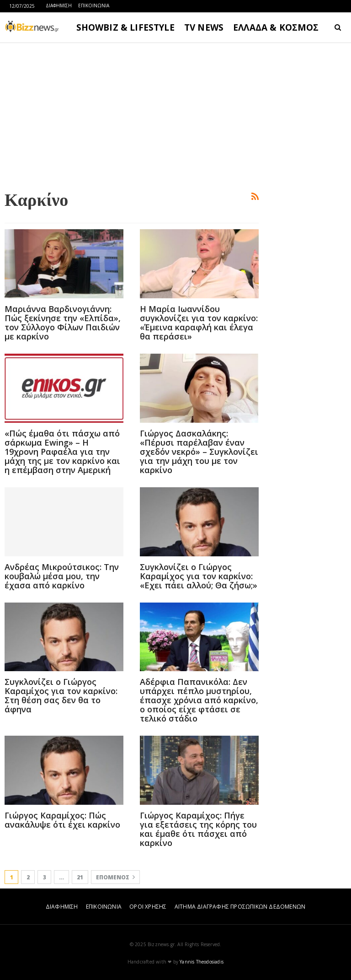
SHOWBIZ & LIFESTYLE (125, 27)
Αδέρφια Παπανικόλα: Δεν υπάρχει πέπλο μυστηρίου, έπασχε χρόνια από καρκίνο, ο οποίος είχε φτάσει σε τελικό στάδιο (199, 700)
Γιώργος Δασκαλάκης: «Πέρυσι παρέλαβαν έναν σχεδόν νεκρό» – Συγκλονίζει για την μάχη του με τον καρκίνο (199, 452)
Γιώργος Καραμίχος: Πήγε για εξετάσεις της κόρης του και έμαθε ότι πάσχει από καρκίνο (198, 829)
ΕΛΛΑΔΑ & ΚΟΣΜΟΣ (276, 27)
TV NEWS (204, 27)
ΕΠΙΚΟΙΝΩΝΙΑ (94, 5)
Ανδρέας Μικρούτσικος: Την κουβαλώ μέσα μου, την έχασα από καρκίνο (62, 576)
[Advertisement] (132, 115)
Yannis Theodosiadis (202, 962)
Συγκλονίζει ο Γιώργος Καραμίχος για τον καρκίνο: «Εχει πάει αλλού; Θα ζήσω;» (199, 576)
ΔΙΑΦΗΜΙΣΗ (59, 5)
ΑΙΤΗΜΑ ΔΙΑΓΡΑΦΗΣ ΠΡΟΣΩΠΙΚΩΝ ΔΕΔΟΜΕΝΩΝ (240, 907)
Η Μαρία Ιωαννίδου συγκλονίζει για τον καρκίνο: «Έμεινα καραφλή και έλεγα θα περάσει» (199, 323)
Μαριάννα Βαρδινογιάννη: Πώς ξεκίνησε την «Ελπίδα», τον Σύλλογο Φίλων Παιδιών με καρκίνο (63, 323)
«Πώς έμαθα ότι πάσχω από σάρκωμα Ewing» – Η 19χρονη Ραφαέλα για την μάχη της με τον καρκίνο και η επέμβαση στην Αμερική (62, 452)
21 (80, 877)
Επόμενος (115, 877)
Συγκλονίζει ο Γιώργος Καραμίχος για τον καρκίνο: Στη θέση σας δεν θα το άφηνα (61, 695)
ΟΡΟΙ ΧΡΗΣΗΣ (148, 907)
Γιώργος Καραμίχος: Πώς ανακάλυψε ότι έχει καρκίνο (62, 820)
